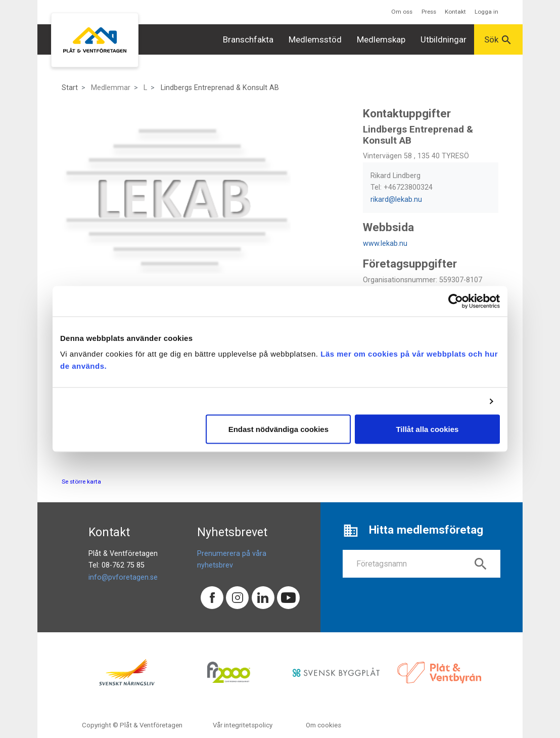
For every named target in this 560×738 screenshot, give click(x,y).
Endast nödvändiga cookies (278, 429)
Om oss (402, 12)
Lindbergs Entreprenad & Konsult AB (220, 88)
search (481, 564)
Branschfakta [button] (248, 39)
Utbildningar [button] (444, 39)
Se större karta (81, 482)
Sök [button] (498, 40)
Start (70, 88)
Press (429, 12)
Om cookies (323, 725)
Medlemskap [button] (381, 39)
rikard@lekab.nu (396, 200)
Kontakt (455, 12)
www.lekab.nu (385, 244)
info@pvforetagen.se (123, 577)
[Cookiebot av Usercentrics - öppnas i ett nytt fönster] (456, 301)
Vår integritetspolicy (243, 725)
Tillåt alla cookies (427, 429)
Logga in (486, 12)
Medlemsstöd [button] (315, 39)
